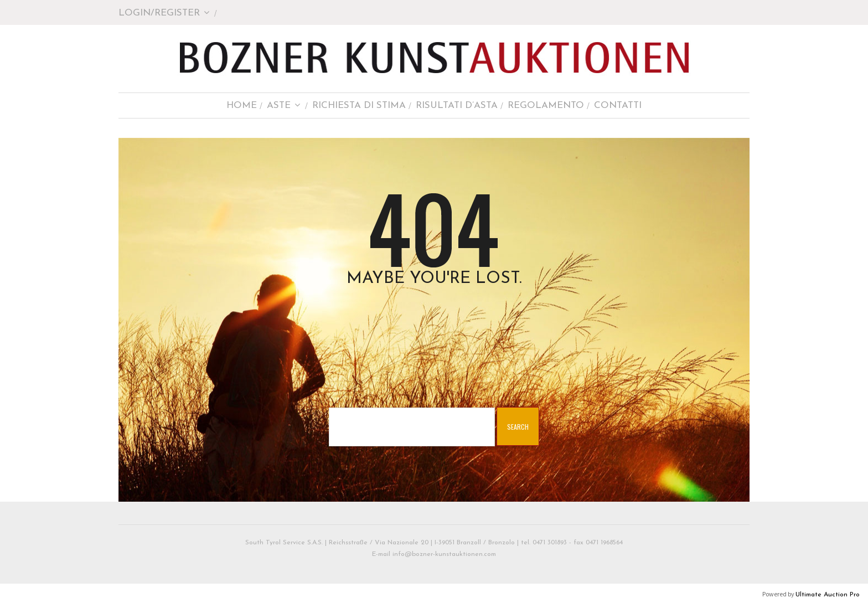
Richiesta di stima (359, 105)
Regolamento (546, 105)
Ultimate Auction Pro (828, 595)
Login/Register (164, 13)
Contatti (618, 105)
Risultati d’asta (457, 105)
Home (242, 105)
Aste (284, 105)
